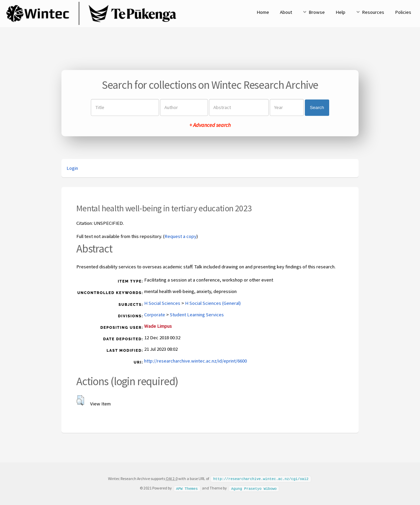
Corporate (155, 315)
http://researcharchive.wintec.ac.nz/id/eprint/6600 (195, 361)
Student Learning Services (197, 315)
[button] (80, 400)
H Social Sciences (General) (213, 303)
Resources (373, 12)
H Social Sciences (162, 303)
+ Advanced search (210, 125)
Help (340, 12)
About (286, 12)
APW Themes (187, 488)
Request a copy (180, 236)
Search (317, 108)
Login (72, 168)
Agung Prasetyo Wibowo (254, 488)
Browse (317, 12)
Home (263, 12)
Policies (403, 12)
